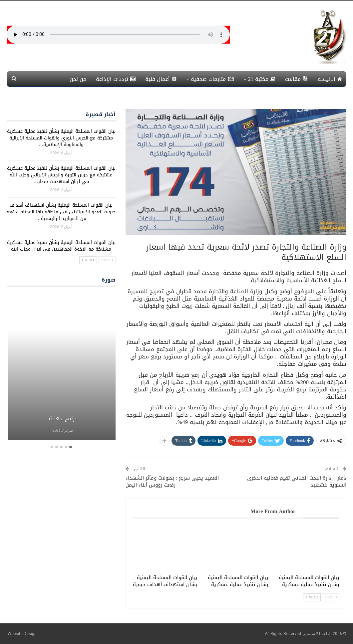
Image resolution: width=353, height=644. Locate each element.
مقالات (297, 79)
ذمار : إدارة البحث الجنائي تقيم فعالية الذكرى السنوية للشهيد (297, 481)
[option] (61, 368)
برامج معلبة (61, 418)
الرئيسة (330, 79)
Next (312, 597)
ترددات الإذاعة (116, 79)
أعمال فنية (161, 79)
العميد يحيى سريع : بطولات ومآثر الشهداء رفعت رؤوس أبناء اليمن (172, 481)
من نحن (78, 79)
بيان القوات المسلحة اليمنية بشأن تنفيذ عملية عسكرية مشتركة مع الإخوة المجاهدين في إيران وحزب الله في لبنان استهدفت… (61, 249)
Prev (331, 597)
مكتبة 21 (262, 79)
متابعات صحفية (212, 79)
